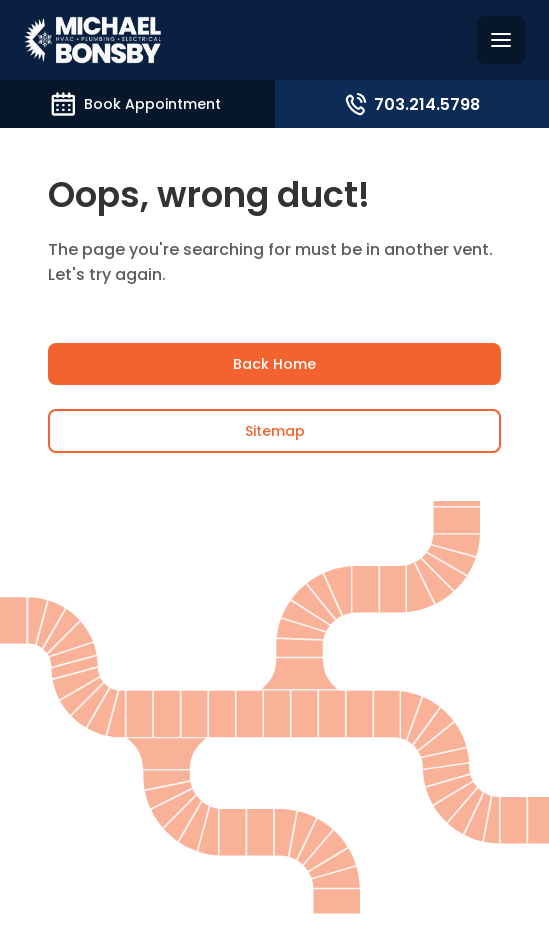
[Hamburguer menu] (501, 40)
